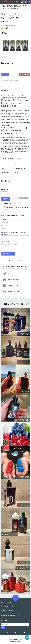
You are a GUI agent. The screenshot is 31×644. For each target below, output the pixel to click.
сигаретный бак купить (23, 144)
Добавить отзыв (8, 254)
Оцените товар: (5, 242)
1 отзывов (9, 25)
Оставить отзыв (16, 25)
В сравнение (5, 81)
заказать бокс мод (22, 112)
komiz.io (19, 642)
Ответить (6, 199)
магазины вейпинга (24, 110)
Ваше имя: (4, 219)
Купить (5, 74)
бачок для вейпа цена (24, 139)
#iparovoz (23, 304)
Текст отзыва (5, 234)
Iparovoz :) (12, 637)
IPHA (6, 23)
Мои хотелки (14, 81)
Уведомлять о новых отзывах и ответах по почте (15, 232)
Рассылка (5, 620)
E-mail (9, 226)
